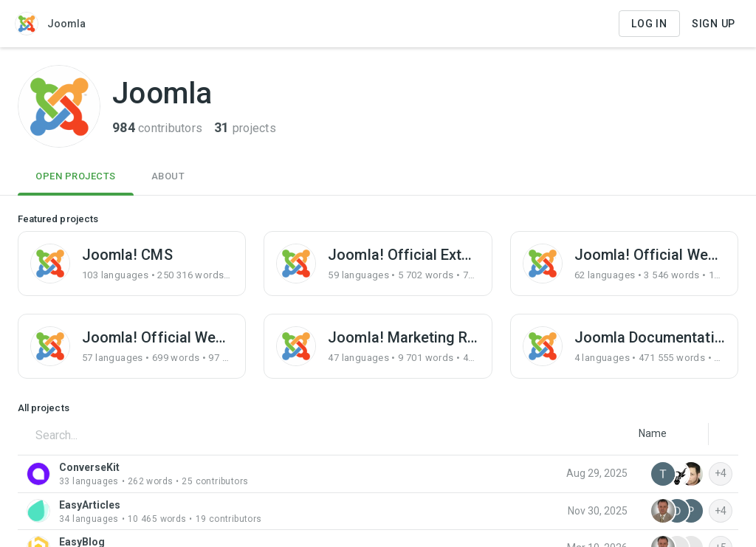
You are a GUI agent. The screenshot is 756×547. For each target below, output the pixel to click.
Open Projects (76, 176)
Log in (649, 24)
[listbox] (653, 433)
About (168, 176)
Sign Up (714, 24)
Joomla (50, 24)
